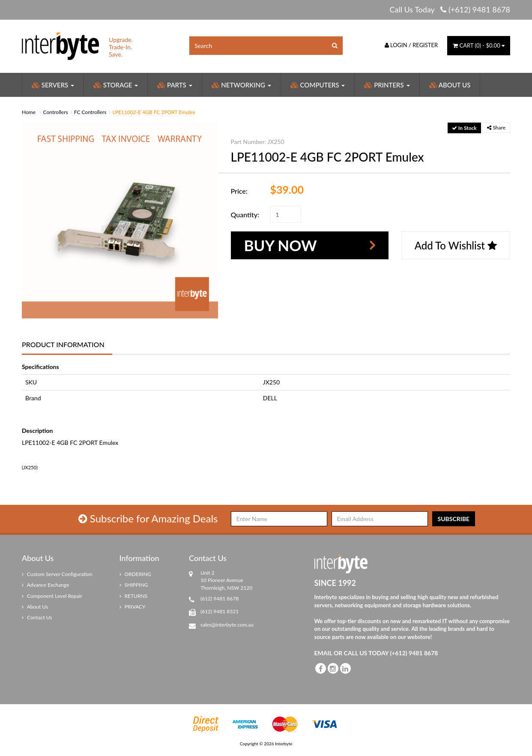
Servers (53, 85)
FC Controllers (90, 112)
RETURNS (134, 596)
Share (496, 127)
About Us (450, 85)
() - (479, 45)
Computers (318, 85)
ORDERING (135, 574)
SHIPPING (134, 585)
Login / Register (411, 45)
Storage (116, 85)
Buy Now (281, 245)
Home (29, 112)
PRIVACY (133, 607)
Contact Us (37, 617)
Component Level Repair (52, 596)
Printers (387, 85)
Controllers (56, 112)
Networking (241, 85)
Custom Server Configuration (57, 574)
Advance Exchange (45, 585)
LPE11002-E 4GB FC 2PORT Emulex (154, 112)
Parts (175, 85)
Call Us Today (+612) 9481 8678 (450, 9)
